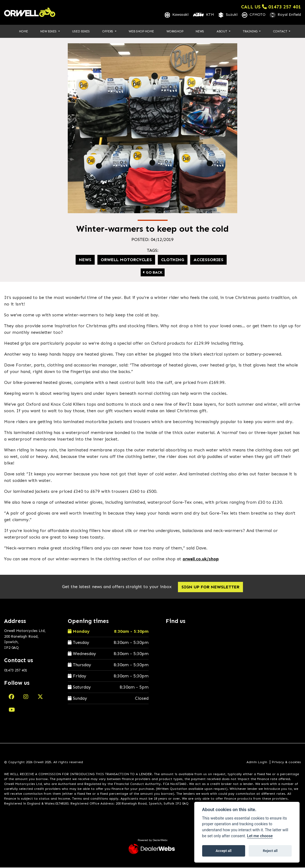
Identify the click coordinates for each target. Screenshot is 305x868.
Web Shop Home (141, 32)
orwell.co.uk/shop (201, 559)
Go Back (153, 273)
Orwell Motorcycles (126, 260)
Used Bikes (81, 32)
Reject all (270, 851)
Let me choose (260, 836)
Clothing (173, 260)
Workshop (175, 32)
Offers (108, 32)
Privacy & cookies (286, 762)
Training (250, 32)
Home (24, 32)
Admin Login (257, 762)
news (85, 260)
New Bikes (49, 32)
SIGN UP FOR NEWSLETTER (211, 587)
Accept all (224, 851)
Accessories (208, 260)
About (222, 32)
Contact (281, 32)
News (200, 32)
